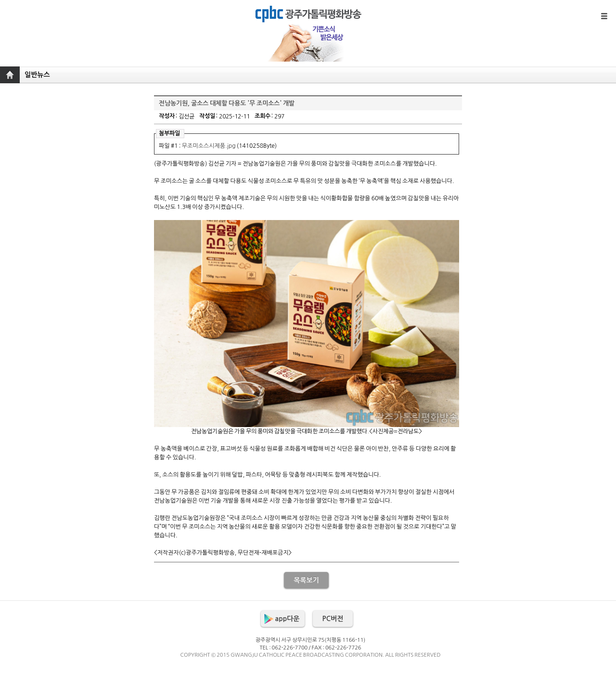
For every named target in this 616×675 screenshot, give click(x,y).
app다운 (288, 619)
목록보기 (306, 580)
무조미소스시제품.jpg (209, 146)
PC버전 (333, 619)
